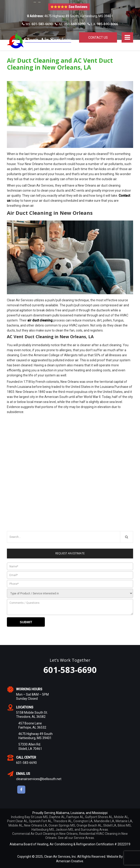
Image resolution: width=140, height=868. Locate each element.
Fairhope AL (75, 817)
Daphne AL (57, 817)
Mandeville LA (104, 821)
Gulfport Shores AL (99, 817)
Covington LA (83, 821)
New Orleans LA (36, 825)
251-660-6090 (70, 24)
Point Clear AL (17, 821)
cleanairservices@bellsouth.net (39, 779)
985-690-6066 (103, 24)
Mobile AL (121, 817)
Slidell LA (110, 825)
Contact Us (98, 38)
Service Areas (84, 838)
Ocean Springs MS (62, 825)
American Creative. (70, 861)
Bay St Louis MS (36, 817)
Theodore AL (63, 821)
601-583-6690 (37, 24)
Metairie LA (124, 821)
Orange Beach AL (89, 825)
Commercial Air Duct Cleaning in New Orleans (45, 834)
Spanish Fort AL (40, 821)
